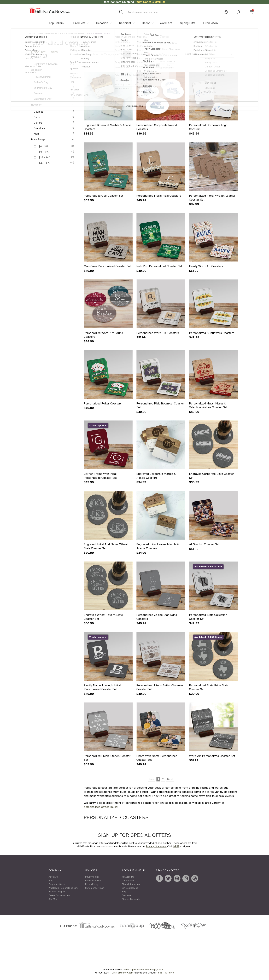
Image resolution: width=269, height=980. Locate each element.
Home (32, 33)
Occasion (102, 23)
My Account (128, 877)
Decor (146, 23)
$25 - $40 (44, 158)
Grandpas (54, 128)
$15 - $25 (44, 152)
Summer (54, 93)
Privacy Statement (156, 846)
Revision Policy (93, 881)
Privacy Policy (92, 877)
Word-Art (166, 23)
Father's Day (54, 82)
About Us (53, 877)
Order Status (128, 881)
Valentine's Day (54, 99)
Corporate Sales (57, 884)
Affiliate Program (57, 892)
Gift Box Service (130, 888)
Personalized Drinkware (72, 33)
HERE (176, 846)
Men (54, 134)
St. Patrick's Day (54, 88)
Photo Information (131, 884)
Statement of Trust (95, 888)
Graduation (210, 23)
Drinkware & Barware (54, 64)
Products (79, 23)
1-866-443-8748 (165, 973)
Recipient (125, 23)
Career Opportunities (59, 895)
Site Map (53, 899)
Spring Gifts (188, 23)
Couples (54, 112)
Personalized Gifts (48, 33)
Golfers (54, 123)
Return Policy (92, 884)
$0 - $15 (43, 147)
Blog (51, 881)
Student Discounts (131, 899)
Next (170, 65)
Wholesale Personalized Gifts (64, 888)
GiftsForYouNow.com (122, 973)
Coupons (126, 895)
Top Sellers (56, 23)
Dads (54, 117)
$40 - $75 (45, 163)
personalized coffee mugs (101, 807)
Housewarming (54, 77)
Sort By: (191, 54)
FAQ (124, 892)
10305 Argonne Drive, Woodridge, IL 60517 (144, 970)
